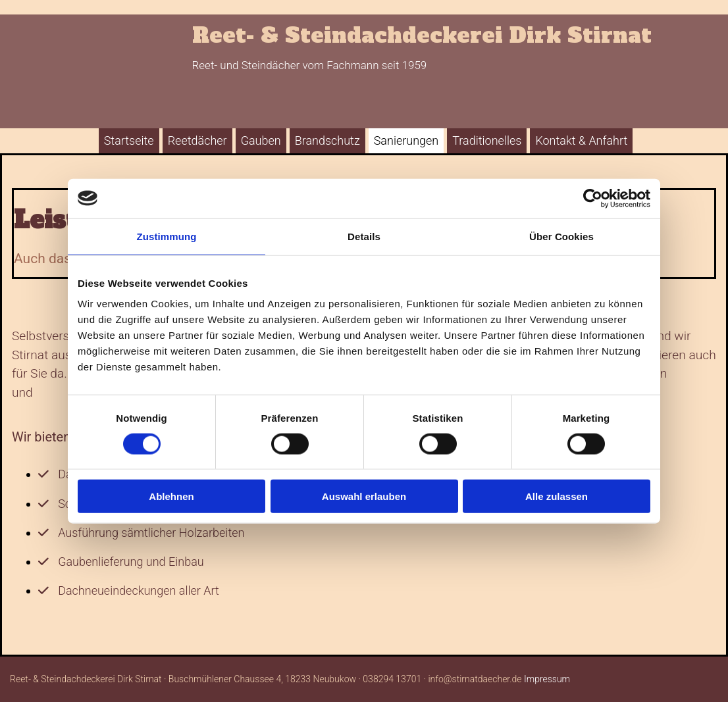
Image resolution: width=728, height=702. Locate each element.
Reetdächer (197, 140)
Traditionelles (487, 140)
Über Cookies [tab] (561, 236)
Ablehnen (171, 496)
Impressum (547, 679)
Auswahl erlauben (364, 496)
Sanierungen (406, 140)
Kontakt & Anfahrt (581, 140)
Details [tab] (364, 236)
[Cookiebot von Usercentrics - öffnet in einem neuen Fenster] (593, 198)
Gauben (261, 140)
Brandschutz (327, 140)
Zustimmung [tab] (167, 236)
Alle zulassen (557, 496)
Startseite (129, 140)
